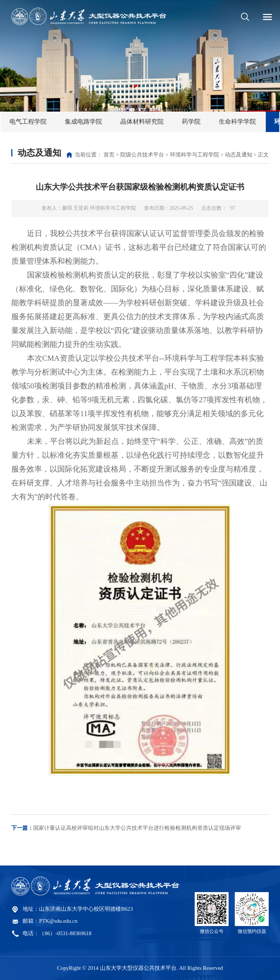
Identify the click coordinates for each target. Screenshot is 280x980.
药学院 (191, 122)
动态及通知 (239, 155)
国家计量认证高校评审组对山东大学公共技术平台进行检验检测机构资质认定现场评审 (126, 828)
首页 (109, 155)
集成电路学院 (83, 122)
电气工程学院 (28, 122)
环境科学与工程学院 (195, 155)
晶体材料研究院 (142, 122)
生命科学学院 (237, 122)
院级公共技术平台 (142, 155)
